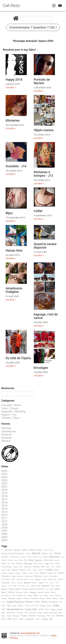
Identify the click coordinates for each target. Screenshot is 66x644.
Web (51, 619)
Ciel (8, 570)
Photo (44, 602)
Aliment (6, 441)
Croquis (24, 573)
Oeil (40, 596)
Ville (9, 619)
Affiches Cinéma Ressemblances (13, 554)
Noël (14, 596)
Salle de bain (11, 613)
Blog (31, 560)
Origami (19, 599)
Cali (47, 564)
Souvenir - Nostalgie (50, 613)
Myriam (40, 592)
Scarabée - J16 (16, 166)
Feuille (45, 576)
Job (9, 564)
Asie (40, 557)
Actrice (32, 550)
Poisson (20, 606)
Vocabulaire (29, 619)
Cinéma (22, 570)
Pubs (56, 606)
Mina (57, 589)
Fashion (11, 592)
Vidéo (3, 619)
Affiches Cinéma (49, 550)
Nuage (30, 596)
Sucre (3, 616)
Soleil (40, 613)
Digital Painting (15, 602)
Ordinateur (12, 599)
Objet (36, 595)
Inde (47, 583)
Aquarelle (23, 557)
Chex (48, 567)
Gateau (44, 579)
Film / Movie (6, 579)
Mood (27, 583)
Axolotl (4, 560)
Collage (49, 570)
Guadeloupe (6, 583)
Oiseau (46, 596)
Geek (50, 579)
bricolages (41, 368)
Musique (33, 592)
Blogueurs (38, 560)
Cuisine (31, 573)
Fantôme (20, 576)
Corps (56, 570)
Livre (38, 586)
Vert (53, 616)
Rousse (60, 609)
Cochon (29, 570)
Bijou (9, 213)
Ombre (52, 595)
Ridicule (41, 609)
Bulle (35, 564)
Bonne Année (48, 560)
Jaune (4, 586)
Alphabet (45, 554)
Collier (38, 211)
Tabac (9, 616)
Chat (21, 567)
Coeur (35, 570)
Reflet (3, 609)
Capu (52, 564)
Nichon (53, 592)
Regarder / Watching (14, 411)
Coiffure (41, 570)
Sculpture (20, 613)
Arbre (29, 557)
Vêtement (60, 616)
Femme (38, 576)
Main (58, 586)
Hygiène (41, 583)
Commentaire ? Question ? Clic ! (33, 27)
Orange (4, 599)
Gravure (61, 579)
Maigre (53, 586)
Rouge (53, 609)
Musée (26, 592)
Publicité (7, 435)
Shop (13, 564)
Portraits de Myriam (42, 81)
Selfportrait (54, 557)
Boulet (4, 564)
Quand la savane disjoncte (45, 246)
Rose (47, 609)
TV (2, 550)
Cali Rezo (11, 6)
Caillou (41, 564)
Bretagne (20, 564)
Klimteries (13, 121)
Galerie (38, 580)
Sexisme (7, 438)
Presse (49, 606)
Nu (25, 596)
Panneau (27, 599)
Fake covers (29, 576)
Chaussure (28, 567)
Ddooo (37, 573)
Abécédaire (9, 550)
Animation (5, 557)
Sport (61, 613)
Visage (21, 619)
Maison (4, 589)
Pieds (3, 606)
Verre (48, 616)
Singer (15, 567)
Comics (10, 560)
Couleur (4, 573)
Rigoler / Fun (9, 415)
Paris (48, 599)
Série (26, 613)
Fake (14, 576)
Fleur (13, 579)
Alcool (28, 554)
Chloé (3, 570)
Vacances (32, 616)
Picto (61, 602)
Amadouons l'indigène (14, 290)
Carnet (57, 564)
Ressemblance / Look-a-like (22, 609)
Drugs (47, 589)
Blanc (21, 560)
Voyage (45, 619)
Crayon (18, 573)
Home (13, 583)
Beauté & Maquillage (37, 589)
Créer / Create (10, 408)
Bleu (26, 560)
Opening (58, 596)
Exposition (6, 576)
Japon (52, 583)
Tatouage (16, 616)
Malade (11, 589)
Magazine (45, 586)
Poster (39, 550)
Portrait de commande (32, 606)
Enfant (61, 573)
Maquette (25, 589)
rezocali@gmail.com (30, 633)
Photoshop (53, 602)
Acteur (24, 550)
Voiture (38, 619)
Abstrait (17, 550)
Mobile (4, 592)
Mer (52, 589)
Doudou (50, 573)
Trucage (24, 616)
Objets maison (44, 130)
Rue (3, 613)
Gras (55, 579)
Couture (11, 573)
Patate (3, 602)
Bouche (57, 560)
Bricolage (28, 564)
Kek (15, 586)
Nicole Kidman (6, 595)
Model (18, 589)
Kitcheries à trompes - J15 (43, 174)
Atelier (45, 557)
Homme (20, 583)
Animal (57, 553)
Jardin (57, 583)
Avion (62, 557)
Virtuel (15, 619)
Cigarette (14, 570)
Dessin (43, 573)
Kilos (23, 586)
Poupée (43, 606)
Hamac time (14, 251)
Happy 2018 (14, 80)
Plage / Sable (11, 606)
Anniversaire (14, 557)
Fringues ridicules (23, 579)
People (37, 602)
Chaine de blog (7, 567)
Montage (19, 592)
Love (51, 554)
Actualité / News (11, 405)
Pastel (62, 599)
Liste (33, 586)
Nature (47, 592)
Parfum (42, 599)
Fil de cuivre (53, 576)
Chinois (59, 567)
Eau (55, 573)
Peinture (6, 428)
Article (35, 557)
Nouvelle (20, 596)
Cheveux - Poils (39, 567)
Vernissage (41, 616)
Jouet (10, 586)
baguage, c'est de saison (46, 316)
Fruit (32, 579)
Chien (53, 567)
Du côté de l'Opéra (18, 358)
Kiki (19, 586)
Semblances (9, 431)
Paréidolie (35, 599)
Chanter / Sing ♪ (11, 418)
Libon (28, 586)
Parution (55, 599)
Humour (34, 583)
